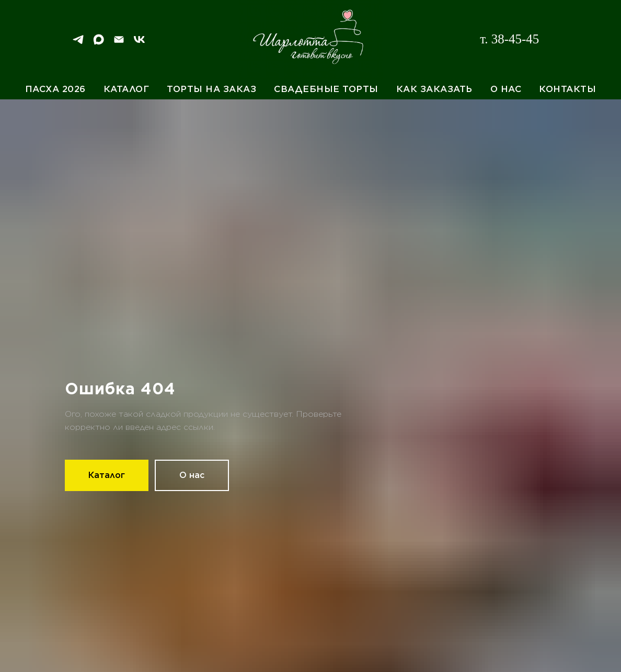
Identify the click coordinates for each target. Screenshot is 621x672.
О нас (506, 89)
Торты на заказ (211, 89)
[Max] (99, 43)
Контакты (567, 89)
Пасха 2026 (55, 89)
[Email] (119, 43)
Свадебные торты (326, 89)
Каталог (126, 89)
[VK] (139, 43)
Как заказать (434, 89)
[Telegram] (78, 43)
